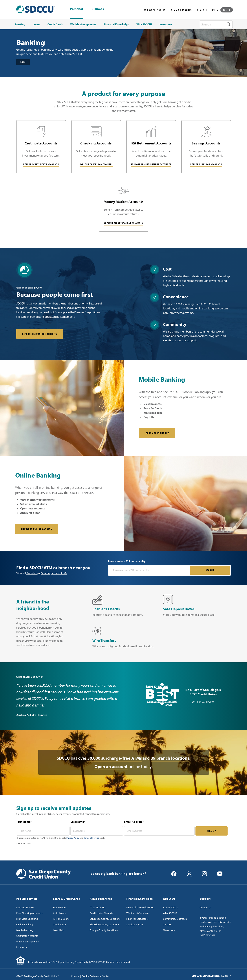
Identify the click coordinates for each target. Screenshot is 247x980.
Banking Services (25, 908)
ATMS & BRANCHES (181, 10)
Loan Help (58, 930)
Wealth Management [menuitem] (83, 24)
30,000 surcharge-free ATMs (115, 758)
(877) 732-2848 (207, 935)
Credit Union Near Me (101, 913)
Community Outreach (175, 919)
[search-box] (216, 24)
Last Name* (78, 822)
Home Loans (60, 908)
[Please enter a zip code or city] (149, 570)
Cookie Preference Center (96, 976)
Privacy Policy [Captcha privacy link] (73, 838)
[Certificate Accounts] (41, 147)
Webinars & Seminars (138, 913)
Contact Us (206, 908)
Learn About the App (157, 433)
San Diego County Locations (105, 919)
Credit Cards (60, 925)
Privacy (75, 976)
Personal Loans (61, 919)
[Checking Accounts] (96, 147)
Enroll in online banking (37, 529)
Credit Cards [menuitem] (55, 24)
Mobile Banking (25, 930)
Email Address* (134, 822)
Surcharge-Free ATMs (54, 573)
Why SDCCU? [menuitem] (144, 24)
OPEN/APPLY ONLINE (156, 10)
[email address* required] (159, 831)
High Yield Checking (27, 919)
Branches (32, 573)
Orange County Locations (104, 930)
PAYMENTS (202, 10)
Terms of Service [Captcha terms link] (91, 838)
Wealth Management (28, 942)
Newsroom (169, 930)
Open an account (111, 767)
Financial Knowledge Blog (140, 908)
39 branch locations (170, 758)
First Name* (24, 822)
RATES (215, 10)
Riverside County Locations (105, 925)
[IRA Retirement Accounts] (151, 147)
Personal (77, 9)
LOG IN (227, 10)
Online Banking (25, 925)
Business (97, 9)
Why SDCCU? (170, 913)
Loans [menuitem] (36, 24)
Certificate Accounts (27, 936)
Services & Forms (136, 925)
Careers (167, 925)
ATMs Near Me (97, 908)
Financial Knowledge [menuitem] (116, 24)
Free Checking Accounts (29, 913)
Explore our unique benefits (40, 334)
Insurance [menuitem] (166, 24)
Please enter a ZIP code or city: (127, 561)
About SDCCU (171, 908)
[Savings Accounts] (206, 147)
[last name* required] (97, 831)
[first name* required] (43, 831)
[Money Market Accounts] (124, 205)
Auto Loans (59, 913)
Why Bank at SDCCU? (203, 702)
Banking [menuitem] (20, 24)
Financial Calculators (137, 919)
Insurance (22, 947)
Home (23, 62)
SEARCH (210, 570)
